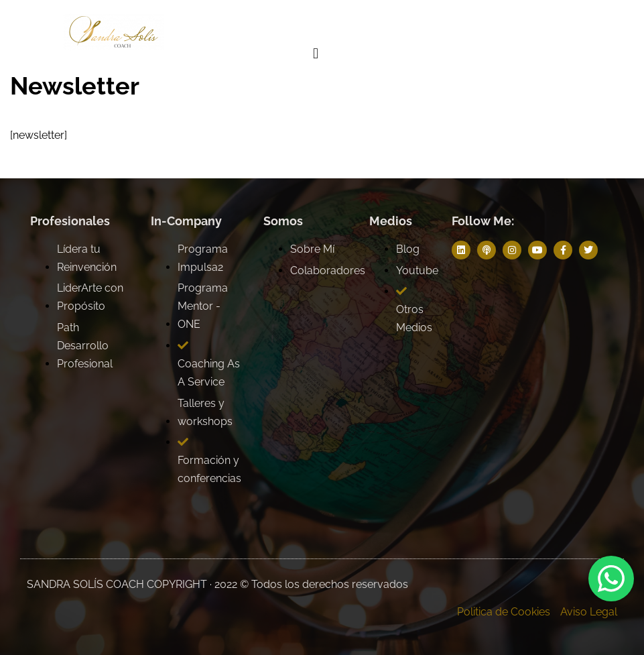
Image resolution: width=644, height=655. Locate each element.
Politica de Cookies (504, 612)
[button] (315, 54)
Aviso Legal (589, 612)
